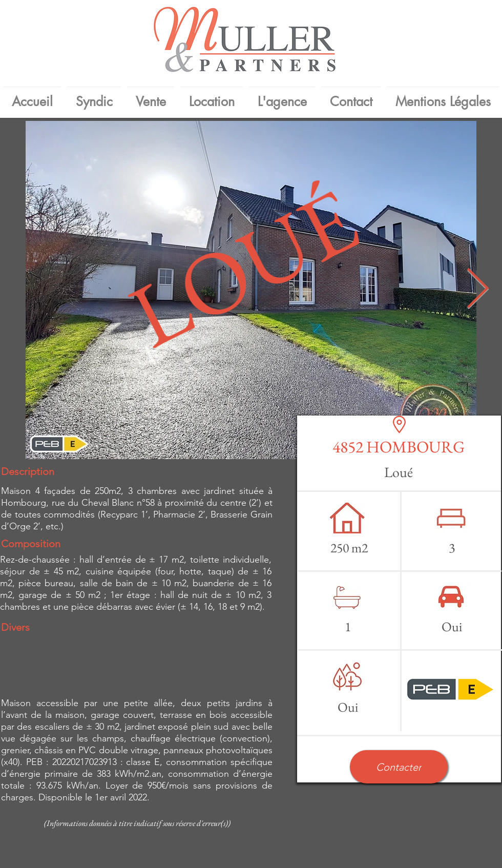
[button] (399, 767)
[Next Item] (477, 290)
